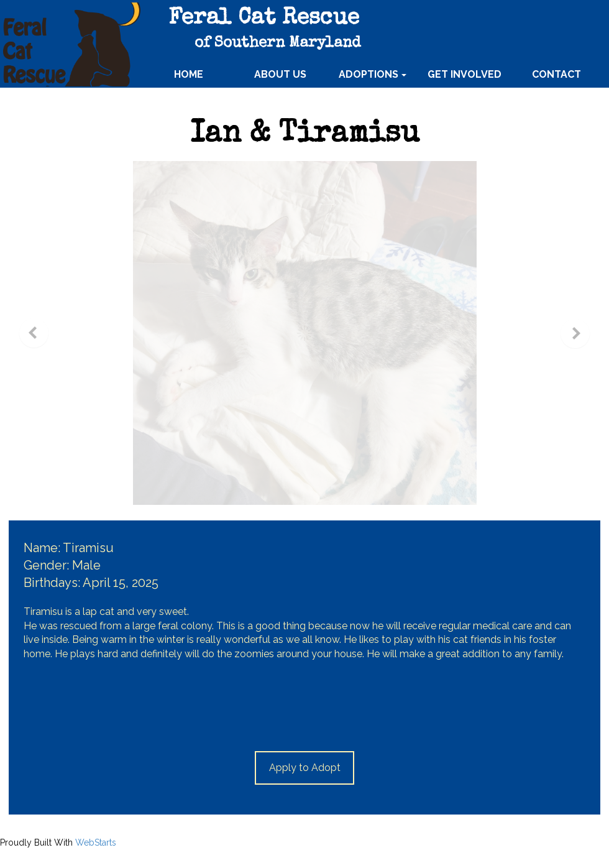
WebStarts (96, 843)
